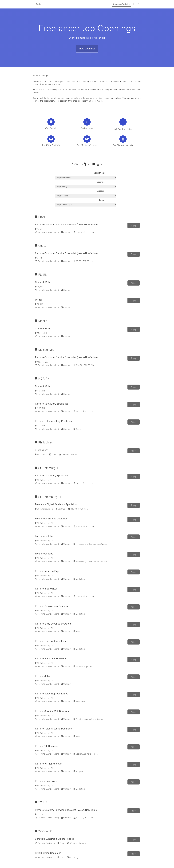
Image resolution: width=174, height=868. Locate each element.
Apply (134, 214)
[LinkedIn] (141, 4)
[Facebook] (136, 4)
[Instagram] (138, 4)
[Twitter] (133, 4)
